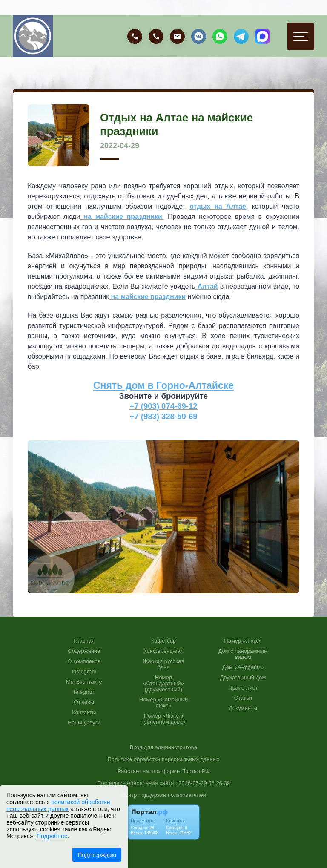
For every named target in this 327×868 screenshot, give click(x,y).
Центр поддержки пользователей (163, 795)
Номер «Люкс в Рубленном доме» (163, 719)
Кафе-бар (164, 641)
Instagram (84, 671)
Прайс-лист (243, 687)
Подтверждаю (97, 855)
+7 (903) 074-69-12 (164, 406)
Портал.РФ (195, 771)
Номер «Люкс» (243, 641)
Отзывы (84, 702)
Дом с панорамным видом (243, 654)
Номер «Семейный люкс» (164, 702)
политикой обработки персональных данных (58, 805)
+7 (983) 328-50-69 (164, 416)
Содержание (84, 651)
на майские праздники (148, 297)
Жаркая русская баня (163, 664)
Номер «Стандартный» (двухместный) (163, 683)
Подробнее (52, 836)
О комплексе (84, 661)
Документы (243, 708)
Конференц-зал (163, 651)
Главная (84, 641)
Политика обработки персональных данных (163, 759)
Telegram (84, 692)
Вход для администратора (163, 747)
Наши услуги (84, 722)
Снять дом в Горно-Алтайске (163, 385)
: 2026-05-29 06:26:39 (203, 783)
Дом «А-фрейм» (243, 667)
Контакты (84, 712)
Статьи (243, 698)
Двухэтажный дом (243, 677)
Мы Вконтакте (84, 681)
